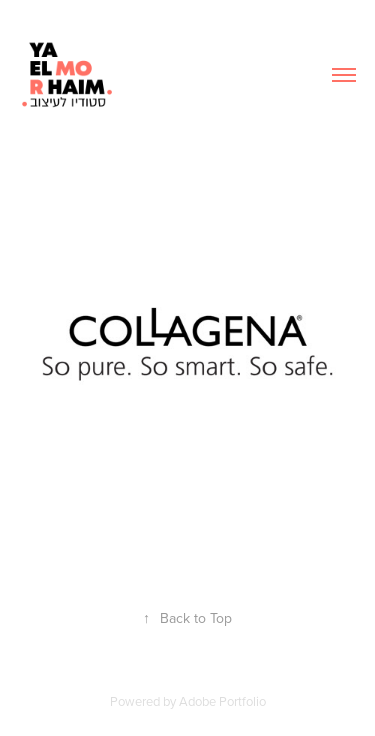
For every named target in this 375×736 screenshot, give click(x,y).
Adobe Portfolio (222, 701)
